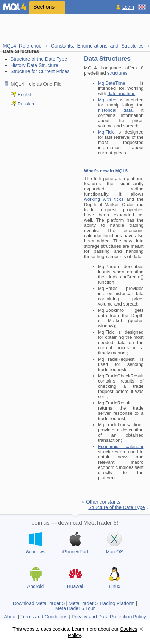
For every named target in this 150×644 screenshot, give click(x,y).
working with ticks (104, 199)
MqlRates (108, 100)
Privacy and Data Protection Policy (109, 617)
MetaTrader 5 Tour (75, 608)
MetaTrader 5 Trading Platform (102, 603)
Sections (44, 7)
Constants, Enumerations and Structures (97, 46)
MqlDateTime (112, 83)
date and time (121, 93)
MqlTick (106, 132)
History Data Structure (34, 65)
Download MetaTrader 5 (39, 603)
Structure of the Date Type (39, 59)
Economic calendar (121, 446)
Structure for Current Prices (40, 71)
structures (118, 73)
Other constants (103, 502)
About (10, 617)
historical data (115, 110)
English (25, 95)
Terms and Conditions (44, 617)
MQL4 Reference (22, 46)
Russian (26, 104)
